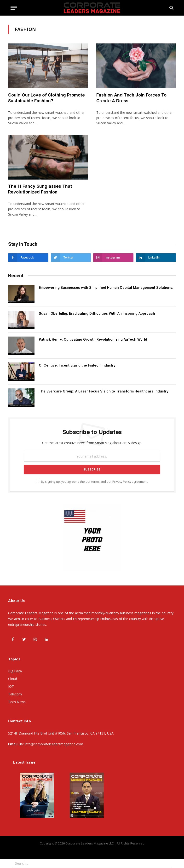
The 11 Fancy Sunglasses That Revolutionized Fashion (40, 189)
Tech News (17, 702)
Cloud (13, 679)
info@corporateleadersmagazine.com (54, 744)
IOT (11, 686)
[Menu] (14, 8)
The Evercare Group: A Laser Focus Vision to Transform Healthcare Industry (104, 391)
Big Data (15, 671)
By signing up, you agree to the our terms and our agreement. (92, 482)
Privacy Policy (122, 482)
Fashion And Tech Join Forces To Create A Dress (131, 98)
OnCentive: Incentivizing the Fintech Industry (77, 365)
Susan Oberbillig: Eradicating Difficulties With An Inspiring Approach (97, 313)
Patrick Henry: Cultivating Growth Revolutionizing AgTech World (93, 339)
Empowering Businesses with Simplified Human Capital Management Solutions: (106, 287)
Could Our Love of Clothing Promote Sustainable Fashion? (46, 98)
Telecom (15, 694)
